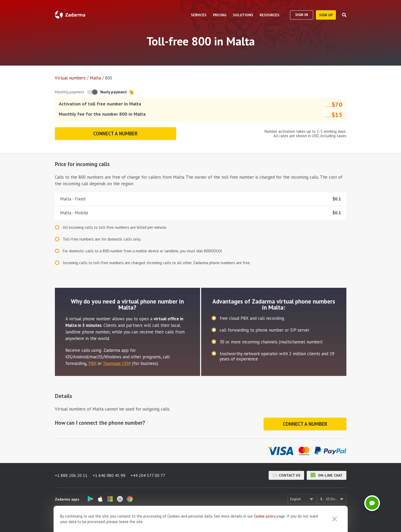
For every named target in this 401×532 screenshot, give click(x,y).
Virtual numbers (70, 78)
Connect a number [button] (115, 134)
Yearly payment (117, 92)
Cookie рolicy (265, 525)
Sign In (302, 15)
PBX (92, 363)
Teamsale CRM (117, 363)
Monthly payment (70, 92)
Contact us (286, 475)
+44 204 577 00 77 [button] (148, 475)
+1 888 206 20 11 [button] (71, 475)
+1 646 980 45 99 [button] (109, 475)
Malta (95, 78)
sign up (326, 15)
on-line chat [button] (327, 475)
